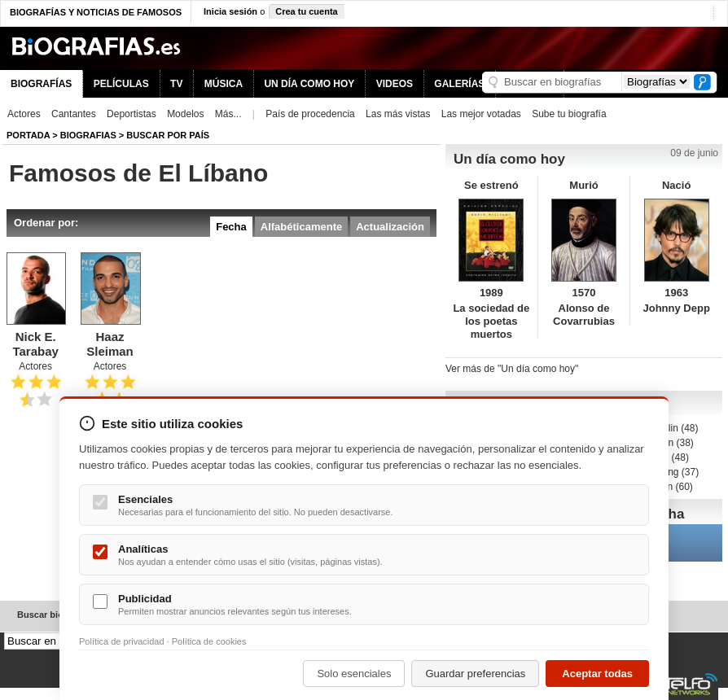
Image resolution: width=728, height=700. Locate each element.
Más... (228, 114)
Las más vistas (398, 114)
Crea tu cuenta (306, 11)
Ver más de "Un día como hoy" (512, 369)
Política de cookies (209, 641)
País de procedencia (310, 114)
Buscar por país (168, 135)
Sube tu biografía (569, 114)
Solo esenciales (354, 674)
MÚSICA (224, 84)
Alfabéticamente (301, 227)
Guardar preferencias (475, 674)
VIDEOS (395, 84)
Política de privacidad (122, 641)
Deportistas (132, 114)
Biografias (88, 135)
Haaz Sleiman (110, 344)
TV (176, 84)
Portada (28, 135)
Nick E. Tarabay (35, 344)
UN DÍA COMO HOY (309, 84)
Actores (24, 114)
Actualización (390, 227)
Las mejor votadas (481, 114)
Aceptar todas (597, 674)
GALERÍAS (459, 84)
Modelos (185, 114)
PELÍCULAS (121, 84)
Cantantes (74, 114)
